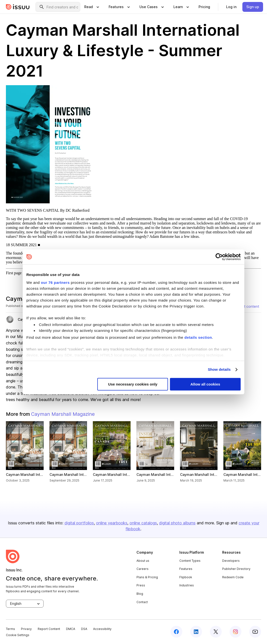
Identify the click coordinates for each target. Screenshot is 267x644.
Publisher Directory (236, 569)
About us (143, 561)
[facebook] (176, 632)
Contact (142, 602)
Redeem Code (233, 577)
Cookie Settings (18, 635)
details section (198, 337)
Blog (140, 594)
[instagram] (235, 632)
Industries (187, 585)
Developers (231, 561)
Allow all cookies (205, 384)
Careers (142, 569)
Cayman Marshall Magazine (63, 414)
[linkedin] (196, 632)
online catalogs (143, 523)
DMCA (71, 629)
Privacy (26, 629)
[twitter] (216, 632)
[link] (204, 7)
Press (141, 585)
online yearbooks (112, 523)
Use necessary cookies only (133, 384)
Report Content (49, 629)
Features (186, 569)
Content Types (190, 561)
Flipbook (186, 577)
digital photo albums (177, 523)
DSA (84, 629)
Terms (10, 629)
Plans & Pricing (147, 577)
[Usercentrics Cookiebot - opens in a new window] (219, 257)
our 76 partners (55, 282)
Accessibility (102, 629)
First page (14, 273)
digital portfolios (79, 523)
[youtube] (255, 632)
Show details (219, 369)
